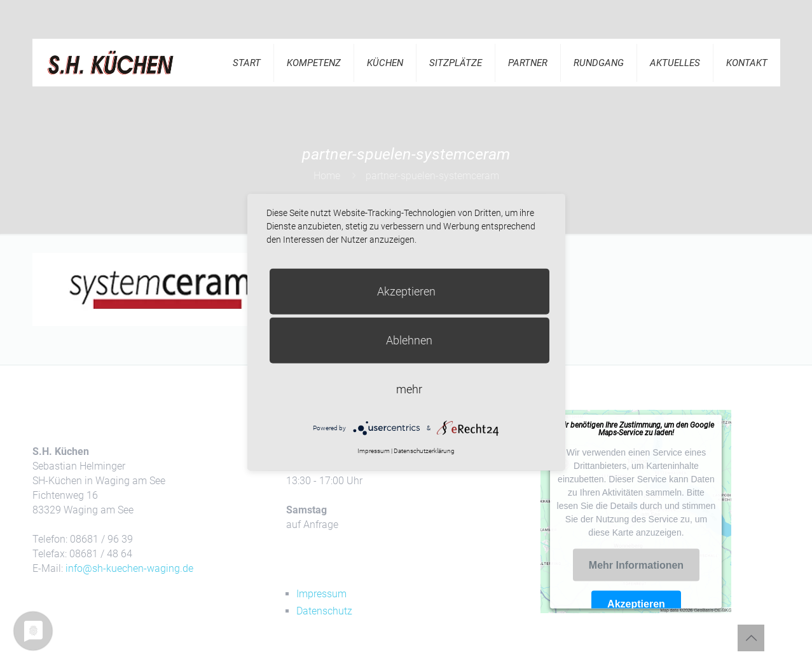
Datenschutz (324, 611)
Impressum (321, 594)
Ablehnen (409, 340)
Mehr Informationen (636, 565)
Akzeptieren (636, 603)
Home (327, 176)
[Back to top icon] (751, 638)
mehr (409, 389)
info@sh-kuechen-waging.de (129, 568)
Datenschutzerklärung (424, 451)
